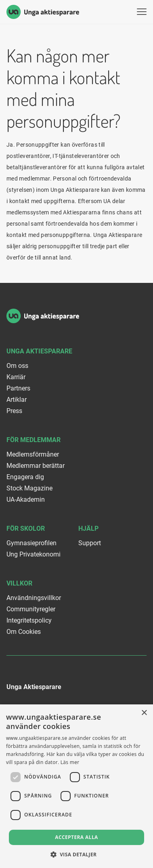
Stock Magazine (29, 488)
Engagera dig (25, 477)
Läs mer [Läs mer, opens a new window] (70, 762)
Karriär (16, 377)
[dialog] (76, 786)
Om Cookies (24, 632)
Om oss (17, 366)
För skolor (26, 528)
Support (90, 543)
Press (14, 411)
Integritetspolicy (29, 620)
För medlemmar (34, 440)
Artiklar (17, 400)
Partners (18, 388)
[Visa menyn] (142, 12)
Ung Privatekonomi (34, 554)
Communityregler (31, 609)
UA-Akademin (26, 499)
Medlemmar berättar (36, 466)
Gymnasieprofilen (31, 543)
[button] (77, 855)
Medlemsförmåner (33, 454)
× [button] (144, 713)
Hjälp (88, 528)
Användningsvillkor (34, 598)
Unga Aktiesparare (39, 351)
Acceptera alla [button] (76, 837)
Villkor (19, 583)
